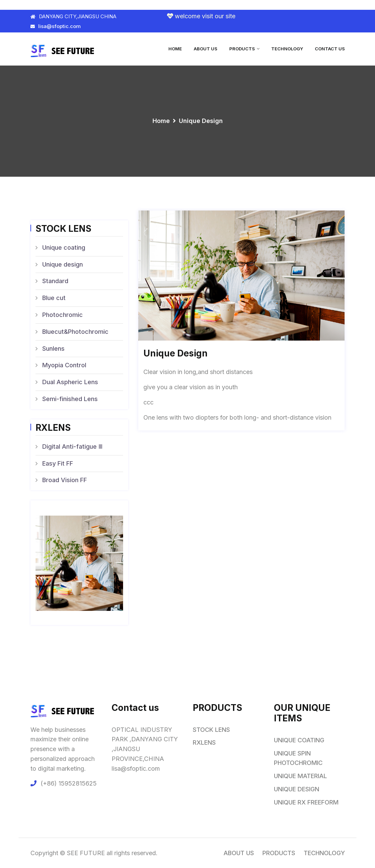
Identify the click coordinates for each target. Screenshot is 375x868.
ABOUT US (206, 49)
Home (161, 121)
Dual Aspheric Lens (70, 382)
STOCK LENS (211, 730)
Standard (55, 281)
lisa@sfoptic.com (56, 26)
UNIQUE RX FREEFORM (306, 802)
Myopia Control (64, 365)
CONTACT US (330, 49)
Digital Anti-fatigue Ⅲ (72, 447)
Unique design (63, 264)
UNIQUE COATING (299, 740)
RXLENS (204, 742)
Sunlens (53, 349)
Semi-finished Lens (70, 399)
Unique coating (64, 247)
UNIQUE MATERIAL (300, 776)
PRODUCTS (242, 49)
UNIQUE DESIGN (297, 789)
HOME (175, 49)
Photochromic (63, 315)
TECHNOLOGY (287, 49)
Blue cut (54, 298)
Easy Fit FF (58, 463)
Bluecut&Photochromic (75, 332)
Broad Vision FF (65, 480)
